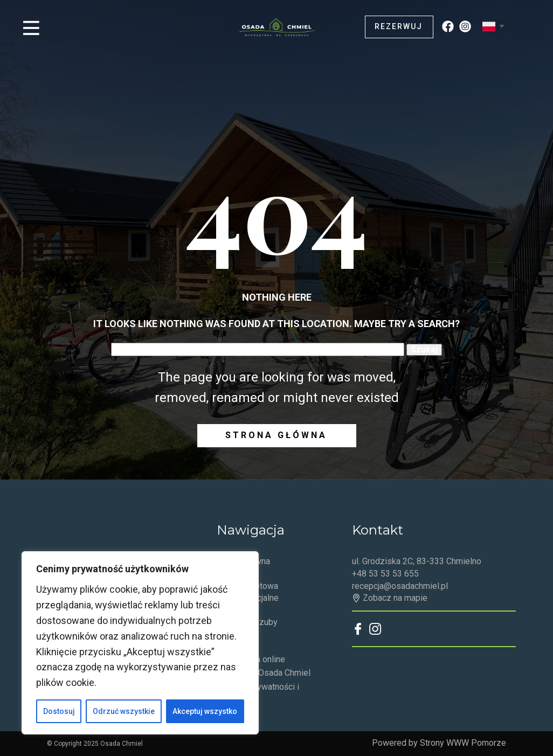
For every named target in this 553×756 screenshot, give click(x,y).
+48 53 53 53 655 (385, 574)
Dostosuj (59, 711)
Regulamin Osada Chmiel (264, 673)
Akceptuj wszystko (205, 711)
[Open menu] (31, 28)
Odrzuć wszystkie (124, 711)
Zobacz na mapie (390, 598)
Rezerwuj (399, 26)
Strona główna (276, 435)
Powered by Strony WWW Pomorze (439, 743)
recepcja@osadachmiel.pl (400, 586)
